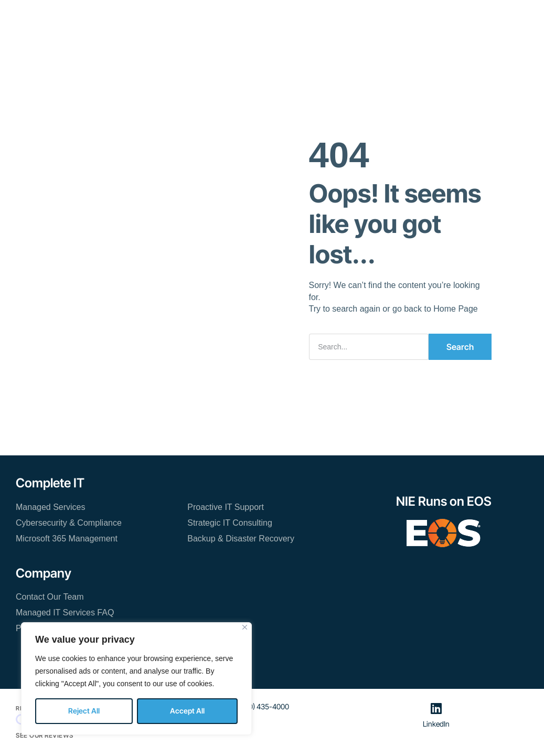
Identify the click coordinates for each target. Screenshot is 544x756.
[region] (136, 679)
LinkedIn (436, 724)
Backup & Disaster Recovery (241, 539)
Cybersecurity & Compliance (69, 523)
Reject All (84, 711)
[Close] (245, 627)
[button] (485, 20)
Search (460, 347)
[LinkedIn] (436, 708)
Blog (353, 15)
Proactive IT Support (226, 507)
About (317, 15)
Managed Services (51, 507)
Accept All (187, 711)
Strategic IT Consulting (230, 523)
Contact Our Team (245, 46)
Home (127, 15)
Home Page (456, 309)
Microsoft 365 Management (67, 539)
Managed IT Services (194, 15)
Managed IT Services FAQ (65, 613)
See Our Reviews (45, 735)
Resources (269, 15)
